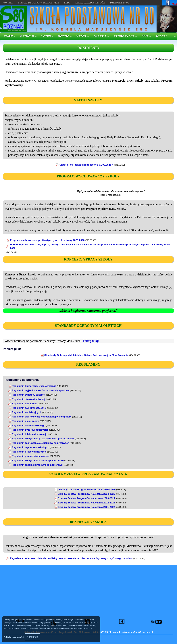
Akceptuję (32, 637)
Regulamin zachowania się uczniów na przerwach (41, 443)
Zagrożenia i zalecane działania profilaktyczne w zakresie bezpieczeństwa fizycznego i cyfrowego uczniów (71, 558)
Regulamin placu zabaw (26, 421)
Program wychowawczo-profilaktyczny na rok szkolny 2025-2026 (47, 240)
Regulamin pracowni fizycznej (29, 452)
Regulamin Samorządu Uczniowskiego (34, 386)
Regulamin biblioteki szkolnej (29, 434)
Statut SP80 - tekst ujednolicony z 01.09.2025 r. (86, 165)
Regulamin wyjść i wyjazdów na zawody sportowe (41, 390)
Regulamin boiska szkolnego (29, 425)
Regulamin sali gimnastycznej (29, 408)
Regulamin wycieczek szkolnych (31, 447)
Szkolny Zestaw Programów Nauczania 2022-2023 (86, 503)
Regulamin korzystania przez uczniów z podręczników (43, 439)
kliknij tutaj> (91, 341)
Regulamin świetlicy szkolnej (29, 395)
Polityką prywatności (14, 637)
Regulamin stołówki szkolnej (28, 399)
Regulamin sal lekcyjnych (27, 412)
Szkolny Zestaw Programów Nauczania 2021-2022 (86, 507)
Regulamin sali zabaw (24, 404)
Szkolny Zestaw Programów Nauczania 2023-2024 (86, 498)
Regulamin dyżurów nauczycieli (30, 430)
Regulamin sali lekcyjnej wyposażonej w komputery (42, 417)
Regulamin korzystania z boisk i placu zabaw (38, 460)
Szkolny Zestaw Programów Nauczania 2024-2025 (86, 494)
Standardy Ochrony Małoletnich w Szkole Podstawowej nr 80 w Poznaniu (86, 355)
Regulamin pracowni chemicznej (31, 456)
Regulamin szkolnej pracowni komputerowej (37, 465)
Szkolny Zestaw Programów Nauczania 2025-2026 (87, 489)
